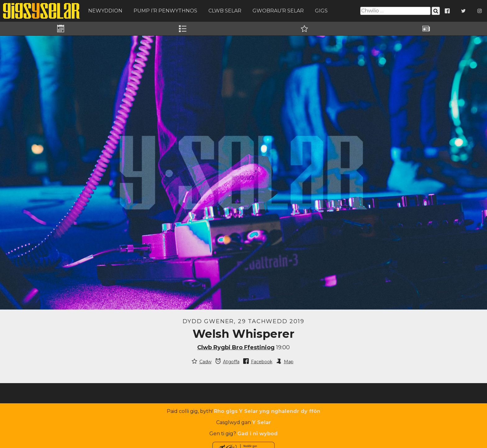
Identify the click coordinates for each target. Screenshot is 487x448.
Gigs (321, 11)
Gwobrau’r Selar (278, 11)
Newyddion (105, 11)
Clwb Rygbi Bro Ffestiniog (236, 347)
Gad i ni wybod (257, 434)
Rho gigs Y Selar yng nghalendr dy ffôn (267, 411)
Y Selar (262, 422)
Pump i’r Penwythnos (165, 11)
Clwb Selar (225, 11)
